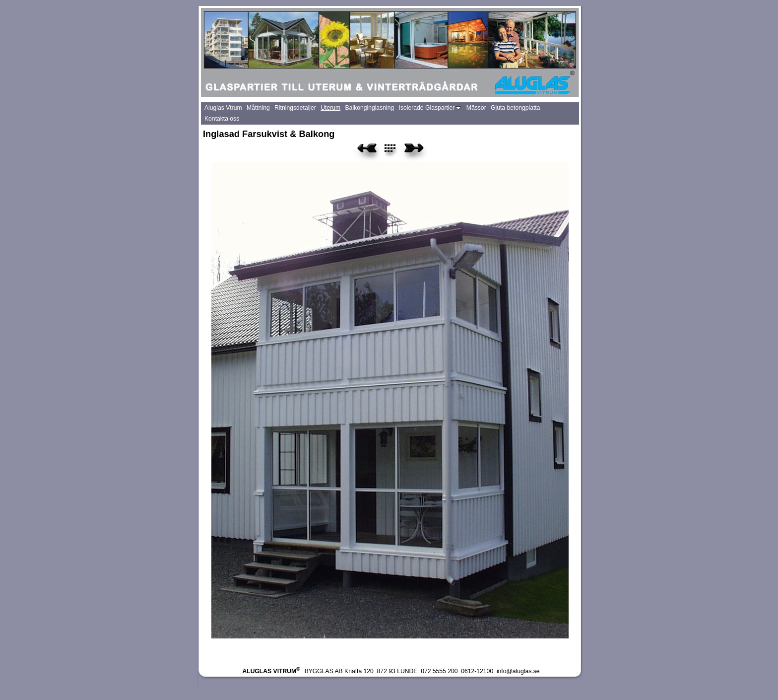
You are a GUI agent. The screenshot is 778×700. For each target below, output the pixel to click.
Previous (367, 151)
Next (414, 151)
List (396, 151)
